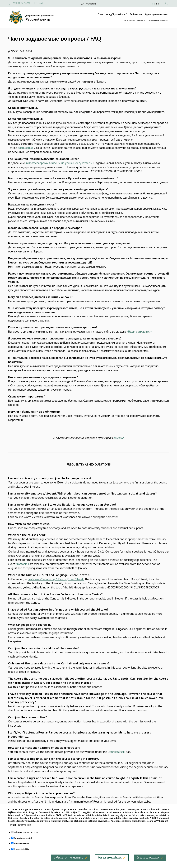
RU (158, 4)
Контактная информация (158, 20)
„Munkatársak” (117, 752)
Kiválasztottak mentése (68, 863)
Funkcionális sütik (23, 843)
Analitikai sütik (22, 849)
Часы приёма (129, 20)
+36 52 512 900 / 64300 (21, 3)
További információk (20, 830)
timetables (22, 564)
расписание (25, 148)
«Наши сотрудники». (140, 332)
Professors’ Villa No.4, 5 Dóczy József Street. (56, 579)
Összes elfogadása (148, 863)
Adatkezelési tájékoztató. (124, 826)
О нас (101, 14)
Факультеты (91, 4)
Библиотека (136, 14)
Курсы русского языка (156, 14)
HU (153, 4)
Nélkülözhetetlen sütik (26, 838)
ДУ (82, 4)
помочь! (119, 438)
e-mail (41, 3)
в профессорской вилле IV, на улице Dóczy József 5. (60, 163)
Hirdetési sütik (21, 854)
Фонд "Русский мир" (117, 14)
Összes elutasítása (110, 863)
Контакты (141, 20)
